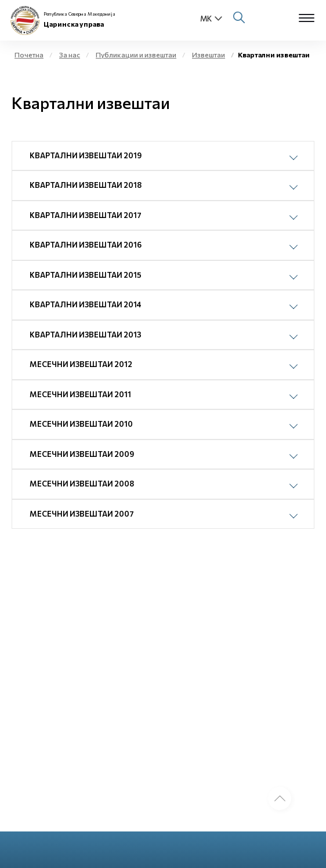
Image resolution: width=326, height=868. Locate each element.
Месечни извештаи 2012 (81, 364)
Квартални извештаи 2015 (86, 275)
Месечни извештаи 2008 (82, 484)
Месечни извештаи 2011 (80, 394)
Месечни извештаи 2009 (82, 454)
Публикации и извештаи (136, 55)
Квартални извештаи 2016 (86, 245)
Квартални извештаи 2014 (86, 304)
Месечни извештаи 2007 (82, 514)
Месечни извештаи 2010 (81, 424)
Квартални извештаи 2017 (86, 215)
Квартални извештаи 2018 (86, 185)
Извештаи (209, 55)
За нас (70, 55)
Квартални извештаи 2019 (86, 155)
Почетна (29, 55)
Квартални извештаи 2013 (86, 335)
